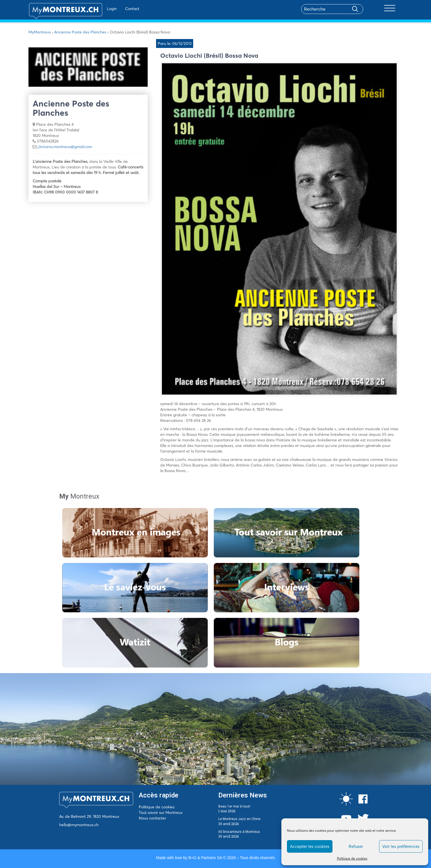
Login (97, 9)
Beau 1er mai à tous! (234, 806)
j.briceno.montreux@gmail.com (65, 147)
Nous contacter (152, 818)
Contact (117, 9)
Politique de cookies (352, 858)
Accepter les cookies (310, 846)
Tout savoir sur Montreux (161, 813)
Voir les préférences (401, 846)
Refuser (356, 846)
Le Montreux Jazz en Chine (239, 819)
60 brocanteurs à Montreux (239, 832)
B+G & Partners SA (205, 858)
